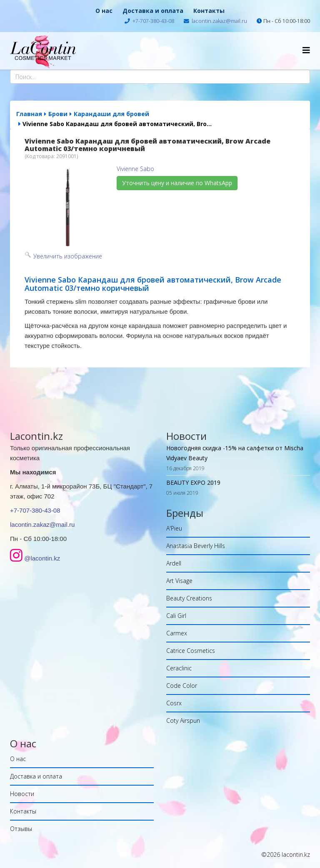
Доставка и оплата (153, 11)
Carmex (177, 633)
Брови (58, 114)
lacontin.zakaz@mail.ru (219, 21)
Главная (29, 114)
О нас (104, 11)
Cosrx (174, 703)
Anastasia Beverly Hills (196, 546)
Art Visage (179, 581)
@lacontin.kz (42, 558)
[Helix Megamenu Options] (306, 50)
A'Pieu (174, 528)
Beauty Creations (189, 598)
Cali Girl (176, 616)
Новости (22, 794)
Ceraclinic (179, 668)
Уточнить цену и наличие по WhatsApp (177, 183)
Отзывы (21, 829)
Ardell (174, 563)
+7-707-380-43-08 (153, 21)
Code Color (182, 686)
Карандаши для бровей (111, 114)
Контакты (209, 11)
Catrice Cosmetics (191, 651)
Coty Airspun (183, 720)
